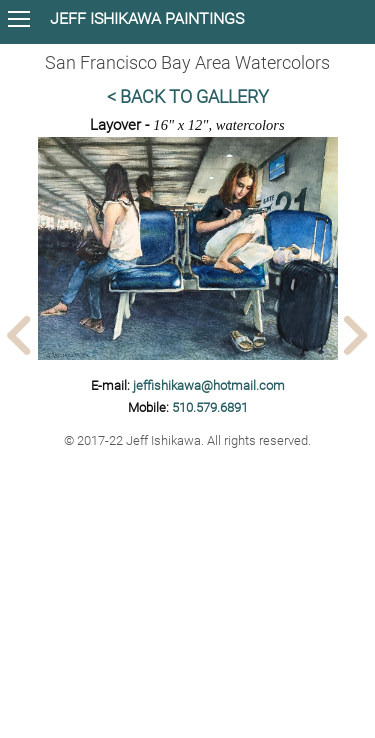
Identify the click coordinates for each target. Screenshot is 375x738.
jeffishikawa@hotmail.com (209, 385)
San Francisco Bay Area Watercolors (187, 63)
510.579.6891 (210, 407)
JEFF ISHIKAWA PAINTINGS (147, 18)
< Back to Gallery (188, 97)
